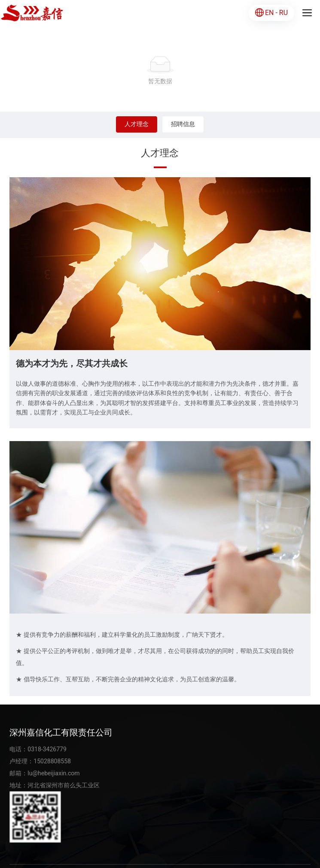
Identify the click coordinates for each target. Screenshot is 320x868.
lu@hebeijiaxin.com (53, 773)
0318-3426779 (47, 749)
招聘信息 (183, 124)
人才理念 (137, 124)
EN (270, 13)
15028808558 (52, 761)
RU (283, 13)
